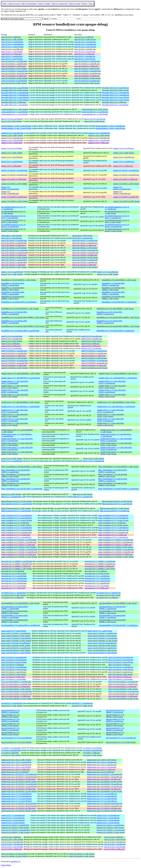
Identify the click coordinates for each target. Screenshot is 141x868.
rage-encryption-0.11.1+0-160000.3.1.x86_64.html (10, 725)
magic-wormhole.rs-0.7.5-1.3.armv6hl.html (17, 528)
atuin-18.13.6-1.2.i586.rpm (84, 37)
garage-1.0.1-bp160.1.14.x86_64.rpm (126, 201)
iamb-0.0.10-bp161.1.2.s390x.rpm (93, 356)
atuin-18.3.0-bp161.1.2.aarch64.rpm (87, 61)
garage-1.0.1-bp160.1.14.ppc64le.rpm (122, 193)
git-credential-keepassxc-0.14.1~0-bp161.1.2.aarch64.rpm (117, 217)
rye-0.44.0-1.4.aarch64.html (11, 750)
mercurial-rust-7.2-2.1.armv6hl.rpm (97, 578)
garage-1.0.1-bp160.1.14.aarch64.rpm (122, 188)
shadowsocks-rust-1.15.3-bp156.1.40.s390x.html (18, 808)
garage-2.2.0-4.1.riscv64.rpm (123, 148)
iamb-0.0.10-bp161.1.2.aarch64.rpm (94, 351)
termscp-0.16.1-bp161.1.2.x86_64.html (15, 828)
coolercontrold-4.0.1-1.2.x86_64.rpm (95, 109)
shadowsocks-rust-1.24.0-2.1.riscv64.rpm (102, 767)
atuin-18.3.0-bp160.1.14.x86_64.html (14, 78)
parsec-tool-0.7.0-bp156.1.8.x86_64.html (16, 645)
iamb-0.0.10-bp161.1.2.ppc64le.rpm (94, 353)
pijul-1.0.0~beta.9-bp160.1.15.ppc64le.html (17, 694)
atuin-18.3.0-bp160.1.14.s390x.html (14, 76)
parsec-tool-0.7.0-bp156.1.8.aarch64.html (16, 643)
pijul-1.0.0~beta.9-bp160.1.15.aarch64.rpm (123, 691)
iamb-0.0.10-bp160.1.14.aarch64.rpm (94, 361)
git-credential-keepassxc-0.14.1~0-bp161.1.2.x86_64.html (13, 221)
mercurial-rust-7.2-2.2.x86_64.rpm (97, 574)
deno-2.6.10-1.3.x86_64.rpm (95, 121)
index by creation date (60, 4)
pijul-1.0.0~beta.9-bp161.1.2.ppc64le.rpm (123, 684)
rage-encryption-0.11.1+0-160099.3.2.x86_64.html (10, 716)
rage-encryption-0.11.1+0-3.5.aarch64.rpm (121, 738)
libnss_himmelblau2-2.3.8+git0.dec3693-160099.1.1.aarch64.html (16, 471)
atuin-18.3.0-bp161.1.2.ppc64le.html (14, 64)
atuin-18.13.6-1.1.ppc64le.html (12, 49)
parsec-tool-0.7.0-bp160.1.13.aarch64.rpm (103, 638)
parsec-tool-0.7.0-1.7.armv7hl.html (14, 631)
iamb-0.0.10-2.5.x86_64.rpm (91, 341)
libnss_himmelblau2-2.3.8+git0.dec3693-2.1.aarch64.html (22, 489)
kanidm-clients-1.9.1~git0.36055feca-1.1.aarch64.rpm (118, 378)
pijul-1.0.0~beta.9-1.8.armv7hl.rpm (121, 662)
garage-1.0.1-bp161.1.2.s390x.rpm (125, 179)
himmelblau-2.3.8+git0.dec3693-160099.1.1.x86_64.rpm (113, 289)
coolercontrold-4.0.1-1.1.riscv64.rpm (95, 114)
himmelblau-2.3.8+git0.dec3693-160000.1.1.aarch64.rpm (113, 293)
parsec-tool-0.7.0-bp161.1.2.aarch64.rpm (102, 633)
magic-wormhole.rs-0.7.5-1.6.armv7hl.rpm (113, 520)
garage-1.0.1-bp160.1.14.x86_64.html (15, 201)
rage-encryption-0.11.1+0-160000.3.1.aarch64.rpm (115, 720)
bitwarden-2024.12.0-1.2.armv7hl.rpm (116, 97)
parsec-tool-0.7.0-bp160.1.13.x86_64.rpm (102, 641)
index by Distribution (29, 4)
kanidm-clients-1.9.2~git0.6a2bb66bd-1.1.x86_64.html (21, 373)
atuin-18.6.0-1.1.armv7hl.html (12, 59)
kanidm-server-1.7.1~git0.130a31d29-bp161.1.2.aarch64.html (15, 411)
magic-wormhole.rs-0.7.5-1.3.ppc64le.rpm (113, 532)
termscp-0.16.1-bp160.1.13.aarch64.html (16, 830)
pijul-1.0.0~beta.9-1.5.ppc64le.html (14, 672)
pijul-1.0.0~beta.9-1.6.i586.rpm (119, 665)
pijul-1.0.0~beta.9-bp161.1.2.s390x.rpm (122, 687)
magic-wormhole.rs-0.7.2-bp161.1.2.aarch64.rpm (116, 540)
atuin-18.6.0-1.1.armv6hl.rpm (85, 56)
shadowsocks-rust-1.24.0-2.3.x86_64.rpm (102, 760)
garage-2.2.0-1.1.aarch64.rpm (124, 162)
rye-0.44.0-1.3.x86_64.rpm (92, 755)
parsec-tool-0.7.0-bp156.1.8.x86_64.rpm (102, 645)
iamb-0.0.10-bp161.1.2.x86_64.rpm (94, 358)
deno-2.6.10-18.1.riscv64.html (12, 119)
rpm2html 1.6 (16, 861)
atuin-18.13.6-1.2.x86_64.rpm (85, 39)
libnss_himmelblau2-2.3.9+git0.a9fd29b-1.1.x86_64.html (21, 467)
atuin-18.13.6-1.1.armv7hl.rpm (85, 47)
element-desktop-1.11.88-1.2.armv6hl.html (16, 126)
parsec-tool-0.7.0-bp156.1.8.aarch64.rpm (102, 643)
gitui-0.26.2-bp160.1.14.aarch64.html (14, 250)
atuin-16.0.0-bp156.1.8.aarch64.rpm (87, 81)
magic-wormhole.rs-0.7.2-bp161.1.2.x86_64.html (19, 547)
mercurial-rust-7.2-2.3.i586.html (13, 571)
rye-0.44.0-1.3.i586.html (10, 753)
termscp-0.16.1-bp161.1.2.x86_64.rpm (110, 828)
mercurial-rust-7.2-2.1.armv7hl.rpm (97, 581)
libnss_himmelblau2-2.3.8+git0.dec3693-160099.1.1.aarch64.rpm (113, 471)
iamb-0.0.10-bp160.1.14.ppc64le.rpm (94, 363)
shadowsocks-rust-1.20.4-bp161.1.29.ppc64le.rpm (105, 777)
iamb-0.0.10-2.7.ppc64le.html (12, 339)
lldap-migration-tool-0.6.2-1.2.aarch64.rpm (117, 504)
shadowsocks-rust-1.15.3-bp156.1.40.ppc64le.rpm (105, 806)
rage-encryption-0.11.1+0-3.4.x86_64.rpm (121, 742)
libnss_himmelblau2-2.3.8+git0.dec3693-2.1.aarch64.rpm (118, 489)
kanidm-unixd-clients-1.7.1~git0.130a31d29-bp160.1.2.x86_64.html (17, 453)
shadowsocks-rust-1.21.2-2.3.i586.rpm (101, 772)
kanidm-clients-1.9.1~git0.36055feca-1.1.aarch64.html (20, 378)
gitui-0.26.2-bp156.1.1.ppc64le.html (14, 262)
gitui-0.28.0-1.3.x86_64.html (11, 236)
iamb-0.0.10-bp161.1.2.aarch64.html (14, 351)
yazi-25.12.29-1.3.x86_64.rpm (115, 839)
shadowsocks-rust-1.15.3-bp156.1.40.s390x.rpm (104, 808)
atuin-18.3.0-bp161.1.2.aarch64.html (14, 61)
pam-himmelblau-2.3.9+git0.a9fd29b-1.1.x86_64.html (20, 603)
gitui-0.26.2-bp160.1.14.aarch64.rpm (85, 250)
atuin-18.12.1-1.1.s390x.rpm (84, 54)
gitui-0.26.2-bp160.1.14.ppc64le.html (14, 253)
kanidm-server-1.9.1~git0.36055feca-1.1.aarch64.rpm (116, 407)
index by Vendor (44, 4)
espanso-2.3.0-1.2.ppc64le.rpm (99, 138)
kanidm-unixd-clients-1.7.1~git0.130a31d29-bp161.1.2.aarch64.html (17, 440)
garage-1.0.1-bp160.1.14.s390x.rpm (126, 197)
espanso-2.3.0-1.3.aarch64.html (12, 133)
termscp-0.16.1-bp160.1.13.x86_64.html (15, 832)
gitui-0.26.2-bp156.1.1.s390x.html (13, 265)
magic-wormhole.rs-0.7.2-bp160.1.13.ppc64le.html (19, 552)
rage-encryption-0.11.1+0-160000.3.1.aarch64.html (10, 720)
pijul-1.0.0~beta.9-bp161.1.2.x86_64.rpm (123, 689)
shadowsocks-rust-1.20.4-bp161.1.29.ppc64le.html (19, 777)
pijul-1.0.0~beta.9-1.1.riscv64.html (14, 679)
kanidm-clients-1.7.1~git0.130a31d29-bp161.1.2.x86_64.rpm (112, 387)
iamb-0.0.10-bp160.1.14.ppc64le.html (15, 363)
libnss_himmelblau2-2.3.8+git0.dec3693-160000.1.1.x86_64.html (16, 484)
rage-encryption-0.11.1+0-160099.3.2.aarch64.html (10, 711)
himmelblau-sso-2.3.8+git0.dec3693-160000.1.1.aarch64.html (14, 322)
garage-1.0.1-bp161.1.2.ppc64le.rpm (126, 175)
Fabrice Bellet (6, 865)
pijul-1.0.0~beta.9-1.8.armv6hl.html (14, 660)
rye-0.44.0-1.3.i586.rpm (91, 753)
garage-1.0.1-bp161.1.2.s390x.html (14, 179)
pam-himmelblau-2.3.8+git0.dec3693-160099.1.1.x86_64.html (15, 612)
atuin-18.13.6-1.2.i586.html (11, 37)
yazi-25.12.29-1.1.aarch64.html (12, 844)
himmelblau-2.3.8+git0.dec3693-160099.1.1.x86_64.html (13, 289)
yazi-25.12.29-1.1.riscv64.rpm (115, 847)
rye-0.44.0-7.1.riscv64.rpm (92, 748)
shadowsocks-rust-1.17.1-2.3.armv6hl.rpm (102, 794)
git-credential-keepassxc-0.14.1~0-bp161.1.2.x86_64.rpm (117, 221)
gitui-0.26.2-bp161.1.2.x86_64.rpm (85, 248)
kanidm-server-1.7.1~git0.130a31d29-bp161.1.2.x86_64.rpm (111, 415)
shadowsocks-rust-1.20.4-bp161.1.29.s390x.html (18, 779)
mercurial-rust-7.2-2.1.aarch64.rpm (97, 576)
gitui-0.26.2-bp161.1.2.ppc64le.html (14, 243)
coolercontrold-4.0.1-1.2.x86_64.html (14, 109)
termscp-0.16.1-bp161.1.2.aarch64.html (15, 825)
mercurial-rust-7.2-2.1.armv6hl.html (14, 578)
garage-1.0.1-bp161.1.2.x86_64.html (14, 184)
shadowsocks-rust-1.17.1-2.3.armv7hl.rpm (102, 799)
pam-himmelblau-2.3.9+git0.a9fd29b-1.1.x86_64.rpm (118, 603)
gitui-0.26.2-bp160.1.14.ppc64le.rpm (85, 253)
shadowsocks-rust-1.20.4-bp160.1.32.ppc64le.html (19, 787)
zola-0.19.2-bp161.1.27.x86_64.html (14, 854)
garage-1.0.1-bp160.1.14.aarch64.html (10, 188)
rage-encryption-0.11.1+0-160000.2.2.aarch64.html (10, 729)
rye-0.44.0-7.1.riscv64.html (11, 748)
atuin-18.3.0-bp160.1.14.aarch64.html (15, 71)
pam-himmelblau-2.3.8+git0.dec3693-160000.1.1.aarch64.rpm (112, 616)
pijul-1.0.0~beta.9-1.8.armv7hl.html (14, 662)
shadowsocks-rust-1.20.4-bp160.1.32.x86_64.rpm (104, 791)
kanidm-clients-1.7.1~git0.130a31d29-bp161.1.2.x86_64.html (15, 387)
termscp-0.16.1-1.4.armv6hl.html (13, 815)
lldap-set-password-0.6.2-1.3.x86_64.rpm (114, 508)
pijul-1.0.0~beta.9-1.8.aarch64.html (14, 657)
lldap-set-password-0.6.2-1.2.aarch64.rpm (115, 511)
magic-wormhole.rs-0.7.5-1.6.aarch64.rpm (113, 515)
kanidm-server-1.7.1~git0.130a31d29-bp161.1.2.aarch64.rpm (111, 411)
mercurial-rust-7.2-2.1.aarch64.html (14, 576)
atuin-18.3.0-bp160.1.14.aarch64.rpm (88, 71)
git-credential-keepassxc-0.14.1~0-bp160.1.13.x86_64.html (13, 230)
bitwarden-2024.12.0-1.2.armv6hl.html (15, 93)
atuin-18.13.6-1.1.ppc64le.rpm (85, 49)
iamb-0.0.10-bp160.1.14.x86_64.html (14, 368)
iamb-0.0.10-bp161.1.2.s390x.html (13, 356)
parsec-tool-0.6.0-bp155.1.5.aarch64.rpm (102, 648)
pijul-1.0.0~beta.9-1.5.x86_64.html (14, 674)
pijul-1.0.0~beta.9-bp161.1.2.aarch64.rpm (123, 682)
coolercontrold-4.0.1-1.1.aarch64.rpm (95, 112)
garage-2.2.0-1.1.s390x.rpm (123, 166)
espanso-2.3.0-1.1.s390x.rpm (98, 143)
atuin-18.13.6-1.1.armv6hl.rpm (85, 44)
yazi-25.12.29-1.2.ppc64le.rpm (115, 842)
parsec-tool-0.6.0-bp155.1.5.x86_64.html (16, 650)
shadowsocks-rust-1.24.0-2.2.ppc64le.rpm (102, 765)
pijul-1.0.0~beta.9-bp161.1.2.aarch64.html (16, 682)
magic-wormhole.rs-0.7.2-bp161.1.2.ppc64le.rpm (116, 542)
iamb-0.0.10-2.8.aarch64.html (12, 336)
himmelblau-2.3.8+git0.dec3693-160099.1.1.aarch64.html (13, 284)
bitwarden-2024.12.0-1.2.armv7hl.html (15, 97)
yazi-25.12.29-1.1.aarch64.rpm (115, 844)
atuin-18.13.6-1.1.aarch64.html (12, 42)
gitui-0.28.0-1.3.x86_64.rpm (82, 236)
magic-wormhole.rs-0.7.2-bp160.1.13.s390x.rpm (115, 554)
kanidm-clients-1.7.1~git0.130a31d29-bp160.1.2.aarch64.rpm (112, 391)
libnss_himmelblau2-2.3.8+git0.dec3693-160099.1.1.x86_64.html (16, 475)
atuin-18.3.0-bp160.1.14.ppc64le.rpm (88, 73)
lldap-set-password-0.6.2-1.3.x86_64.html (16, 508)
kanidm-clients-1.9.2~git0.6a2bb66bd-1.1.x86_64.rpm (118, 373)
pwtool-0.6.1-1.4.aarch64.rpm (82, 703)
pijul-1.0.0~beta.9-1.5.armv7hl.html (14, 670)
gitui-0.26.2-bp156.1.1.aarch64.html (14, 260)
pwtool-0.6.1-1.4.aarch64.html (12, 703)
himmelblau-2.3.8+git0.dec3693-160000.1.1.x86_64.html (13, 298)
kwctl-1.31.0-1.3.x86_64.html (12, 459)
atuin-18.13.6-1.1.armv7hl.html (12, 47)
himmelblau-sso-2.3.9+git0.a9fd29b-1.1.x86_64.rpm (115, 309)
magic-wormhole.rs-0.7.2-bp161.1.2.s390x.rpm (115, 545)
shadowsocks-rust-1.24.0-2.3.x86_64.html (16, 760)
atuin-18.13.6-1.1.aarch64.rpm (85, 42)
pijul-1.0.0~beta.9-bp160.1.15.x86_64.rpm (123, 699)
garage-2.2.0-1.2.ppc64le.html (12, 157)
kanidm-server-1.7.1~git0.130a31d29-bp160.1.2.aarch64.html (15, 420)
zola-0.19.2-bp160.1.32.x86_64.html (14, 856)
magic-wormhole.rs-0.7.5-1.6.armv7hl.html (17, 520)
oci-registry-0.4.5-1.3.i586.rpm (107, 598)
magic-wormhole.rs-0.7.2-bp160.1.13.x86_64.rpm (116, 557)
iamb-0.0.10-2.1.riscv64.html (12, 348)
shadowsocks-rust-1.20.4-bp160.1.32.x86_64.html (19, 791)
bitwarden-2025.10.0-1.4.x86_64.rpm (115, 90)
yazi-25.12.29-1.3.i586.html (11, 837)
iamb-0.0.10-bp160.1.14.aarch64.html (15, 361)
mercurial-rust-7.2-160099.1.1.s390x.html (16, 566)
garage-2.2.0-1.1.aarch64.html (12, 162)
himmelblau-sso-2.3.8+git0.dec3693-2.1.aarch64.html (20, 331)
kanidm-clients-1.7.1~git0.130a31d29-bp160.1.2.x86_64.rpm (112, 396)
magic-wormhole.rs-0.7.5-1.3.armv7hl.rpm (113, 530)
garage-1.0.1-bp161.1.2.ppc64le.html (14, 175)
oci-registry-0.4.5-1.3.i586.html (12, 598)
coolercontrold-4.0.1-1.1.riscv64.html (14, 114)
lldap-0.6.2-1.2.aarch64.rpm (83, 497)
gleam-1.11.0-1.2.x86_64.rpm (107, 274)
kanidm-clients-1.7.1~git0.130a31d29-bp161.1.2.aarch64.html (15, 382)
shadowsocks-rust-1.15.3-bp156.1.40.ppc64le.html (19, 806)
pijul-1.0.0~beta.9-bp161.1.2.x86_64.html (16, 689)
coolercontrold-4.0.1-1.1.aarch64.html (15, 112)
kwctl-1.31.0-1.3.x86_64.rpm (94, 459)
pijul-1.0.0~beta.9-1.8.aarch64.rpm (121, 657)
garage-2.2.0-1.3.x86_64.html (12, 153)
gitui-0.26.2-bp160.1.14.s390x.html (14, 255)
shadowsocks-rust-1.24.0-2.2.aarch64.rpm (102, 762)
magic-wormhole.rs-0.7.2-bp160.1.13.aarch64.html (19, 549)
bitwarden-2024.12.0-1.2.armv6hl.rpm (116, 93)
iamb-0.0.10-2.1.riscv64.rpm (91, 348)
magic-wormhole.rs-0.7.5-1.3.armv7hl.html (17, 530)
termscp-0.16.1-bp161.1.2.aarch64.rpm (110, 825)
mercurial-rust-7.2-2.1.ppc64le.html (14, 583)
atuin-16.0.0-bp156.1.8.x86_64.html (14, 83)
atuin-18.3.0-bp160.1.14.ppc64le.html (15, 73)
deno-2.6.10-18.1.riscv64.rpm (95, 119)
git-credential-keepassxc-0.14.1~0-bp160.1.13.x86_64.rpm (117, 230)
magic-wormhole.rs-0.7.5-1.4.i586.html (15, 523)
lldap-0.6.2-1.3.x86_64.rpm (83, 494)
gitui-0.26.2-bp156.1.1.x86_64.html (14, 267)
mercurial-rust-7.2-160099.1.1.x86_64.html (17, 569)
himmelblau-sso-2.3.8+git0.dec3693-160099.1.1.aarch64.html (14, 313)
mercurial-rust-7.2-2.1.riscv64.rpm (97, 586)
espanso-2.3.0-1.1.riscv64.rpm (99, 140)
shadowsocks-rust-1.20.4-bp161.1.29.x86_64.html (19, 782)
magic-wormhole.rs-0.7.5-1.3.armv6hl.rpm (113, 528)
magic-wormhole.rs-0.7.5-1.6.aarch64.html (16, 515)
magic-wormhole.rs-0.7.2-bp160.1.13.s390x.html (19, 554)
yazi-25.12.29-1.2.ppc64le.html (12, 842)
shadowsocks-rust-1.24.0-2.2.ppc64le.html (16, 765)
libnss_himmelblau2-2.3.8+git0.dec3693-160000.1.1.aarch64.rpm (113, 480)
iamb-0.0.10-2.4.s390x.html (11, 346)
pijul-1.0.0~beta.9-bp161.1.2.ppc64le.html (16, 684)
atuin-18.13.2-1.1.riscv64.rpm (85, 52)
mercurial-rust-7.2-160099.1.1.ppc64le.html (17, 564)
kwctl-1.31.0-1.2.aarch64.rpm (94, 461)
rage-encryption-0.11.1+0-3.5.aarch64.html (16, 738)
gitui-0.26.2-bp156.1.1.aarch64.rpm (85, 260)
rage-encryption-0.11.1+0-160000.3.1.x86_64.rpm (115, 725)
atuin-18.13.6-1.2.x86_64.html (12, 39)
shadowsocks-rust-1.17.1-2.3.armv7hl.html (16, 799)
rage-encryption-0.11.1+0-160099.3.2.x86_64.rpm (115, 716)
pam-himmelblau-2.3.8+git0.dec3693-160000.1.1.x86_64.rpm (112, 621)
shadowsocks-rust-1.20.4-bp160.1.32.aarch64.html (19, 784)
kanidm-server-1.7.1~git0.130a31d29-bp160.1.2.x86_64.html (15, 424)
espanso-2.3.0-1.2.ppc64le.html (12, 138)
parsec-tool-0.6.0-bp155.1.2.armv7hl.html (16, 653)
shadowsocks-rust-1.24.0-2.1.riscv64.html (16, 767)
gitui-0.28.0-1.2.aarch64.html (12, 238)
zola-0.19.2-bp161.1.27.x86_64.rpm (82, 854)
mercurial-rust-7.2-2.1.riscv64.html (14, 586)
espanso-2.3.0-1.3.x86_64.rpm (99, 135)
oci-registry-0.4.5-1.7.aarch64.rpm (108, 593)
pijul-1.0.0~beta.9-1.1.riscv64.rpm (120, 679)
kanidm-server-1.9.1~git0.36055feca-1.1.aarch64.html (20, 407)
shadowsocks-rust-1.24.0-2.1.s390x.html (16, 770)
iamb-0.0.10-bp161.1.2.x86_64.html (14, 358)
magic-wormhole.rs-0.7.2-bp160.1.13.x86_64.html (19, 557)
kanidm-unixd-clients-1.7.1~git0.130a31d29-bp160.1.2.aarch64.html (17, 449)
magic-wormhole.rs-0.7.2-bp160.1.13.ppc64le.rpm (116, 552)
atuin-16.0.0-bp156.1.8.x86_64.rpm (87, 83)
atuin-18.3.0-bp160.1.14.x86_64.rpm (87, 78)
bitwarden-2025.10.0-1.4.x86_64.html (15, 90)
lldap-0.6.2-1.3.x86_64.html (11, 494)
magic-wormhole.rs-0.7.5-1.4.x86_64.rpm (113, 525)
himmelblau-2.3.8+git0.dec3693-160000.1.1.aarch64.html (13, 293)
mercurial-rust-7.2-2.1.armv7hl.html (14, 581)
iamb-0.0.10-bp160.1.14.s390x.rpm (94, 365)
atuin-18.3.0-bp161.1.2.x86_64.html (14, 69)
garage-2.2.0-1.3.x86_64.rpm (124, 153)
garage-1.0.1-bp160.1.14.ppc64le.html (10, 193)
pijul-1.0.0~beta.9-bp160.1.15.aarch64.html (17, 691)
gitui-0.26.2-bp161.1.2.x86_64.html (14, 248)
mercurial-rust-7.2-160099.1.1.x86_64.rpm (100, 569)
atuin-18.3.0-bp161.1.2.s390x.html (13, 66)
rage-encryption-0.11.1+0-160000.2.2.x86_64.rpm (115, 733)
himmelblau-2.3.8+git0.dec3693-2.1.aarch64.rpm (119, 302)
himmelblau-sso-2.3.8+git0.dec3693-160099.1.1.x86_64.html (23, 317)
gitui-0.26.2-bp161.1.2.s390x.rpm (84, 245)
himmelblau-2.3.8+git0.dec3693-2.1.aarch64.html (19, 302)
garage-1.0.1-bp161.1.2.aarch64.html (14, 170)
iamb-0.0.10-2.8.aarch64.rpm (92, 336)
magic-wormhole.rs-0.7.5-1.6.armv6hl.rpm (113, 518)
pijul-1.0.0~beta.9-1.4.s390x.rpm (120, 677)
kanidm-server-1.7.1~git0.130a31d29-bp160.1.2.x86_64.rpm (111, 424)
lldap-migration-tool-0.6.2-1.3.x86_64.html (17, 501)
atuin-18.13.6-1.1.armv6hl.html (12, 44)
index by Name (75, 4)
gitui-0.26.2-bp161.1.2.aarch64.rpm (85, 241)
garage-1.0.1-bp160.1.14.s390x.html (14, 197)
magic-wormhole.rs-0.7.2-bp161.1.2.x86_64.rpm (115, 547)
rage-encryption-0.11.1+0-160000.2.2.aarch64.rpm (115, 729)
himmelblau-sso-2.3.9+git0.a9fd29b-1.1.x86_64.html (20, 309)
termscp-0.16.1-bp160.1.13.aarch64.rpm (111, 830)
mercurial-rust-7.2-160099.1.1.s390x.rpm (99, 566)
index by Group (14, 4)
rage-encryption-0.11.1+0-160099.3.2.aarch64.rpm (115, 711)
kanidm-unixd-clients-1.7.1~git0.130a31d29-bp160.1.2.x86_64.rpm (116, 453)
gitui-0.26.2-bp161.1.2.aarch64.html (14, 241)
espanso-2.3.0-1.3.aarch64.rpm (99, 133)
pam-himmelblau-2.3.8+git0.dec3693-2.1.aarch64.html (21, 625)
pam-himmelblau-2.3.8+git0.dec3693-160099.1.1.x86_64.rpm (112, 612)
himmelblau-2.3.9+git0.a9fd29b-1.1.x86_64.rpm (119, 280)
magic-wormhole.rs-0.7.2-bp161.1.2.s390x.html (18, 545)
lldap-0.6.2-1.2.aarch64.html (11, 497)
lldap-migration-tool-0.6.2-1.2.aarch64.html (17, 504)
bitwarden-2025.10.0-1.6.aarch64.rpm (115, 88)
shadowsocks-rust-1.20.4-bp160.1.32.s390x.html (18, 789)
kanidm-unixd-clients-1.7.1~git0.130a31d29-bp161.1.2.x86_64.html (17, 444)
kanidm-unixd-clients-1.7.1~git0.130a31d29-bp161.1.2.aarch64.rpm (116, 440)
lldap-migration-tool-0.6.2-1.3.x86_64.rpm (117, 501)
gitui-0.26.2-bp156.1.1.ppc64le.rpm (85, 262)
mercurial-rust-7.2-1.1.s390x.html (13, 588)
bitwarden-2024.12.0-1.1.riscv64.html (15, 105)
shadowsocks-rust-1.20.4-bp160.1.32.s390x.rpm (104, 789)
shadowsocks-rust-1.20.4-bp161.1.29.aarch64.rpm (105, 774)
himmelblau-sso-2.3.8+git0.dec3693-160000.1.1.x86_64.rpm (118, 326)
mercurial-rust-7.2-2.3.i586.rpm (96, 571)
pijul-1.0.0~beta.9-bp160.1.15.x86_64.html (16, 699)
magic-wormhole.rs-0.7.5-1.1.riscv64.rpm (113, 537)
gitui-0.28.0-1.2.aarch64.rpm (82, 238)
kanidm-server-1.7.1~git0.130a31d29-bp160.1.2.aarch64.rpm (111, 420)
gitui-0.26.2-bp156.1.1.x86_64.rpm (85, 267)
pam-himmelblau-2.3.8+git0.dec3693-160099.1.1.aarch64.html (15, 608)
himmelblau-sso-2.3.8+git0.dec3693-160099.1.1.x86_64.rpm (118, 317)
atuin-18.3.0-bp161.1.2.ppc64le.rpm (87, 64)
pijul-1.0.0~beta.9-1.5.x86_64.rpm (120, 674)
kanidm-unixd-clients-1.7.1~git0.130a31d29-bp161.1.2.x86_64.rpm (116, 444)
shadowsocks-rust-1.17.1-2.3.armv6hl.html (16, 794)
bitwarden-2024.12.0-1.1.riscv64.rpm (115, 105)
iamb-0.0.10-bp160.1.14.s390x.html (14, 365)
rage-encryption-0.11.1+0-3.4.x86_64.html (16, 742)
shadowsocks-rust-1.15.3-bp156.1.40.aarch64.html (19, 804)
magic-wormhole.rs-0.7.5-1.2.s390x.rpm (112, 535)
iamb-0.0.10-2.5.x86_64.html (12, 341)
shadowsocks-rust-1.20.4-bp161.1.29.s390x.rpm (104, 779)
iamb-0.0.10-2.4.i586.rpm (90, 344)
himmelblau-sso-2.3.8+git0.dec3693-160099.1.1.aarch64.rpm (110, 313)
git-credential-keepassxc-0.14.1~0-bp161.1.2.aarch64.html (13, 217)
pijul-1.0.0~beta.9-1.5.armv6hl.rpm (121, 667)
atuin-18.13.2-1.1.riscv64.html (12, 52)
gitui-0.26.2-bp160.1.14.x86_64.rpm (85, 257)
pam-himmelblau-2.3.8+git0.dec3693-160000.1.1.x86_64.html (15, 621)
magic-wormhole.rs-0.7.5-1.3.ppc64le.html (16, 532)
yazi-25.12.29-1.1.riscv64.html (12, 847)
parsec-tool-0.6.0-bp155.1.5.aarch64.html (16, 648)
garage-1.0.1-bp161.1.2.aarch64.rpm (126, 170)
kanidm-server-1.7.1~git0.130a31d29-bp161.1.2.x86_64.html (15, 415)
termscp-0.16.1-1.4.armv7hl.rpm (108, 820)
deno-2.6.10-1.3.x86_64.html (12, 121)
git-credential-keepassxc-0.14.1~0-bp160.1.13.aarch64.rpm (117, 226)
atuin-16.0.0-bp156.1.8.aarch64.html (14, 81)
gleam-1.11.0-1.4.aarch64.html (12, 272)
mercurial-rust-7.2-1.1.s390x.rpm (96, 588)
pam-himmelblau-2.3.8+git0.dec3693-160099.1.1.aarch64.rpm (112, 608)
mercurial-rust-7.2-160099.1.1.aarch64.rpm (100, 561)
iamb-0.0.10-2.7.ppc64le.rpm (92, 339)
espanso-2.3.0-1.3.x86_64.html (12, 135)
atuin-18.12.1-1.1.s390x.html (11, 54)
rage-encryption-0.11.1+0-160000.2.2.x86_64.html (10, 733)
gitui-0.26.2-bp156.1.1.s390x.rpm (84, 265)
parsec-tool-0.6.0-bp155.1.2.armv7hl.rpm (102, 653)
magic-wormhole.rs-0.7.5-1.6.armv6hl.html (17, 518)
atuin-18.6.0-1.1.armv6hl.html (12, 56)
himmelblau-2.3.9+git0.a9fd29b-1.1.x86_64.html (19, 280)
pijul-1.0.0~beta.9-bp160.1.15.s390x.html (16, 696)
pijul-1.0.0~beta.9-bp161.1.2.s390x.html (15, 687)
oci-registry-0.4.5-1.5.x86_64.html (13, 595)
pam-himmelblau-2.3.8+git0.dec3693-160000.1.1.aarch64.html (15, 616)
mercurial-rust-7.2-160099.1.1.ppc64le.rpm (100, 564)
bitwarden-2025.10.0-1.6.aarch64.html (15, 88)
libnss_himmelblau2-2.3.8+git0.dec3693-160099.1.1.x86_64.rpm (113, 475)
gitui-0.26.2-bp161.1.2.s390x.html (13, 245)
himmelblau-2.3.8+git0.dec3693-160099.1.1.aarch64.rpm (113, 284)
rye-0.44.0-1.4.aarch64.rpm (93, 750)
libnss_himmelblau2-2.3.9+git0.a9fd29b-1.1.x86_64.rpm (118, 467)
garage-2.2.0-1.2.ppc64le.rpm (124, 157)
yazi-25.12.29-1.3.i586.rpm (114, 837)
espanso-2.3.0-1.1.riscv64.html (12, 140)
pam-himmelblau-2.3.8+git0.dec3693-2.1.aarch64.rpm (118, 625)
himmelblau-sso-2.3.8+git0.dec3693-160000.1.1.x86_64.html (23, 326)
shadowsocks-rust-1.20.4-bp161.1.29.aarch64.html (19, 774)
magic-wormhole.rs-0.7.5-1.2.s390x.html (16, 535)
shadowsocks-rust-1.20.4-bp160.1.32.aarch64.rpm (105, 784)
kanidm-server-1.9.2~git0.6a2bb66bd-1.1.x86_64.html (20, 402)
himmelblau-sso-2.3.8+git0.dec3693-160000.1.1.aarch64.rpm (110, 322)
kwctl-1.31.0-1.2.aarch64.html (12, 461)
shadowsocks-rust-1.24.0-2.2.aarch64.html (16, 762)
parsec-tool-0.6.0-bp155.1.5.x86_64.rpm (102, 650)
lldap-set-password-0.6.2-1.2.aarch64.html (16, 511)
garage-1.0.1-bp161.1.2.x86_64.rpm (126, 184)
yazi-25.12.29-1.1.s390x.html (12, 849)
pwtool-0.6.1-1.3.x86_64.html (12, 706)
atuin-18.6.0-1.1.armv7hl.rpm (85, 59)
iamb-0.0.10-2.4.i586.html (10, 344)
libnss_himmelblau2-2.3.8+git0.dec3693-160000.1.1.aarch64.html (16, 480)
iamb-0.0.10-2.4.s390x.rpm (91, 346)
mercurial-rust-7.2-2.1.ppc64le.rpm (97, 583)
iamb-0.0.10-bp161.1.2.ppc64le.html (14, 353)
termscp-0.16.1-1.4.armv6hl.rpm (108, 815)
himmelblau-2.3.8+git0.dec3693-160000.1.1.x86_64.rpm (113, 298)
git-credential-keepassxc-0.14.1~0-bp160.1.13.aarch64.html (13, 226)
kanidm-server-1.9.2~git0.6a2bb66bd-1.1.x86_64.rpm (116, 402)
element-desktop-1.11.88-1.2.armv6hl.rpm (110, 126)
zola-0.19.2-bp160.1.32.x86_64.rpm (82, 856)
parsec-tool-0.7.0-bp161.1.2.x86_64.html (16, 636)
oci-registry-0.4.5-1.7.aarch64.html (14, 593)
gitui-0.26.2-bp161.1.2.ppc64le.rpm (85, 243)
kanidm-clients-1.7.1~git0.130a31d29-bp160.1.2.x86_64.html (15, 396)
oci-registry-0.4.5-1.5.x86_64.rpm (108, 595)
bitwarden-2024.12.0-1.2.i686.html (14, 102)
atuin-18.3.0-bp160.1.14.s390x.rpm (87, 76)
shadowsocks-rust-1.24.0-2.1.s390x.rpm (101, 770)
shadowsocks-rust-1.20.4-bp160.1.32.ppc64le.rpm (105, 787)
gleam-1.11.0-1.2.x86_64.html (12, 274)
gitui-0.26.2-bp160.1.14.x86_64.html (14, 257)
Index (5, 4)
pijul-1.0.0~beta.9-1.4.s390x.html (13, 677)
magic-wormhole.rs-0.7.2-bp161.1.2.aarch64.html (19, 540)
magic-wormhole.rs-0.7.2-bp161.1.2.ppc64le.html (19, 542)
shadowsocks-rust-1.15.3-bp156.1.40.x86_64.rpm (104, 811)
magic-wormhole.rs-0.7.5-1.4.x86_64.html (16, 525)
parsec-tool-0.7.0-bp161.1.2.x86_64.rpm (102, 636)
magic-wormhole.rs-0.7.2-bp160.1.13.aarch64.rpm (116, 549)
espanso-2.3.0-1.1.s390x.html (12, 143)
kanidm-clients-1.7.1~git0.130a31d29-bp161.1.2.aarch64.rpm (112, 382)
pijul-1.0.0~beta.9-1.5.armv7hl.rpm (121, 670)
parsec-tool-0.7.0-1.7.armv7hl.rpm (100, 631)
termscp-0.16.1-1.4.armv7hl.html (13, 820)
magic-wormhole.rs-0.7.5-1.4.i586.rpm (112, 523)
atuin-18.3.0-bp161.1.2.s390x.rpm (86, 66)
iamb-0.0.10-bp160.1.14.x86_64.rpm (94, 368)
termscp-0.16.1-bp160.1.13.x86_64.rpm (111, 832)
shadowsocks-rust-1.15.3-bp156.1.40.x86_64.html (19, 811)
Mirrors (85, 4)
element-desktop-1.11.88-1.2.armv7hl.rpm (110, 128)
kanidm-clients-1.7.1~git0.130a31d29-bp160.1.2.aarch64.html (15, 391)
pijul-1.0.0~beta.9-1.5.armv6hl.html (14, 667)
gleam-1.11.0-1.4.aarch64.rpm (108, 272)
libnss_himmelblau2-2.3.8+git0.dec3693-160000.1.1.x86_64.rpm (113, 484)
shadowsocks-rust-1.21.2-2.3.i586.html (15, 772)
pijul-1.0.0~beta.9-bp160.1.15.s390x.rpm (123, 696)
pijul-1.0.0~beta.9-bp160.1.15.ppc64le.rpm (123, 694)
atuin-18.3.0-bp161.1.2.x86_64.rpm (87, 69)
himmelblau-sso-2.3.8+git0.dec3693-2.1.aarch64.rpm (115, 331)
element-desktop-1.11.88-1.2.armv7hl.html (16, 128)
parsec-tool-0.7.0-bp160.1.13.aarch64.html (16, 638)
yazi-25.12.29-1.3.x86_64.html (12, 839)
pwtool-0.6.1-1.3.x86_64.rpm (82, 706)
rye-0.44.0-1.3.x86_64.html (11, 755)
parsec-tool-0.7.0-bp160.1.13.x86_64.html (16, 641)
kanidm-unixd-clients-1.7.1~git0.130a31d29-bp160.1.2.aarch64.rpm (116, 449)
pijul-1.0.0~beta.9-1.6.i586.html (13, 665)
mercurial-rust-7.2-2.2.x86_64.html (14, 574)
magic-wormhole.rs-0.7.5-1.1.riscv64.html (16, 537)
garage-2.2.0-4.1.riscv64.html (12, 148)
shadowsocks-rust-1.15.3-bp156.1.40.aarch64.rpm (105, 804)
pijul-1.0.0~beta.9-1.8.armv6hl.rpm (121, 660)
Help (91, 4)
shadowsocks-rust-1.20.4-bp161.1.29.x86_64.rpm (104, 782)
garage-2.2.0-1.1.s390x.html (11, 166)
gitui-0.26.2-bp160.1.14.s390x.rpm (85, 255)
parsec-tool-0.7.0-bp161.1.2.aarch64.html (16, 633)
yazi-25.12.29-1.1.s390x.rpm (114, 849)
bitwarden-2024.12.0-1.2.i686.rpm (114, 102)
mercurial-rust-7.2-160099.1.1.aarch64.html (17, 561)
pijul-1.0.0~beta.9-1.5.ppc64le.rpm (121, 672)
